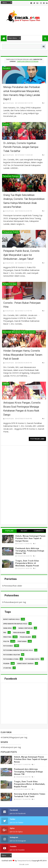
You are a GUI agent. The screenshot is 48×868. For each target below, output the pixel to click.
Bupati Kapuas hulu (11, 619)
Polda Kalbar (25, 637)
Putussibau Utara (11, 659)
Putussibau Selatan (12, 655)
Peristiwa (7, 637)
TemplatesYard (24, 861)
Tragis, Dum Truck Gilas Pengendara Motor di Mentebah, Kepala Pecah (27, 563)
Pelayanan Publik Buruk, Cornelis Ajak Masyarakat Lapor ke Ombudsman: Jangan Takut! (21, 255)
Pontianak (22, 641)
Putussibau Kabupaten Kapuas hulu (18, 650)
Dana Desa (7, 628)
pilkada (6, 663)
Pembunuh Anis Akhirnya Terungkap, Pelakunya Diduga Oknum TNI (30, 551)
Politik (6, 641)
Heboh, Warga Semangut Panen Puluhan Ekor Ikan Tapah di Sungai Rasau (30, 538)
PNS (5, 632)
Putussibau (8, 646)
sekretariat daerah (25, 663)
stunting (7, 668)
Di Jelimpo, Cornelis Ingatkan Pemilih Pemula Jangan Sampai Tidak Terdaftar (21, 147)
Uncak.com (24, 864)
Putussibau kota (32, 659)
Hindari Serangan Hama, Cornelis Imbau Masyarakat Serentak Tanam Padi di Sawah (23, 355)
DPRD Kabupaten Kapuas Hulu (15, 624)
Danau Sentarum (26, 628)
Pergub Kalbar (19, 632)
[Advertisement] (24, 28)
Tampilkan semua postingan (28, 61)
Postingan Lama (37, 439)
